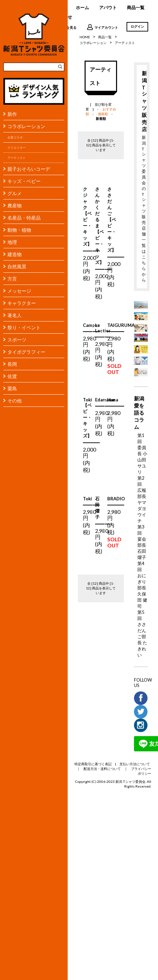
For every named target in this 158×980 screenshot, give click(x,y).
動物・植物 (19, 230)
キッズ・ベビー (24, 181)
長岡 (12, 364)
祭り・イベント (24, 327)
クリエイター (17, 148)
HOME (85, 37)
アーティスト (17, 158)
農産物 (15, 205)
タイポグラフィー (26, 352)
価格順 (103, 114)
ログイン (137, 26)
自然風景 (17, 266)
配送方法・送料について (102, 769)
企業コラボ (15, 137)
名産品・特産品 (24, 218)
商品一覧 (136, 7)
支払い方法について (135, 764)
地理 (12, 242)
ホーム (82, 7)
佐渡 (12, 376)
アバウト (108, 7)
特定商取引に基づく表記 (93, 764)
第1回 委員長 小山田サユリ (142, 454)
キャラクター (22, 303)
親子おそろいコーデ (29, 169)
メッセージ (19, 291)
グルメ (15, 193)
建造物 (15, 254)
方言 (12, 279)
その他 (15, 401)
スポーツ (17, 340)
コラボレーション (26, 126)
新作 (12, 114)
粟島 (12, 388)
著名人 (15, 315)
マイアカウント (102, 27)
